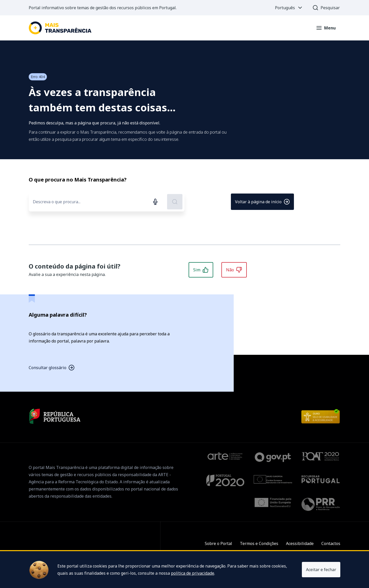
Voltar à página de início (262, 202)
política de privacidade (193, 573)
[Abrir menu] (326, 28)
